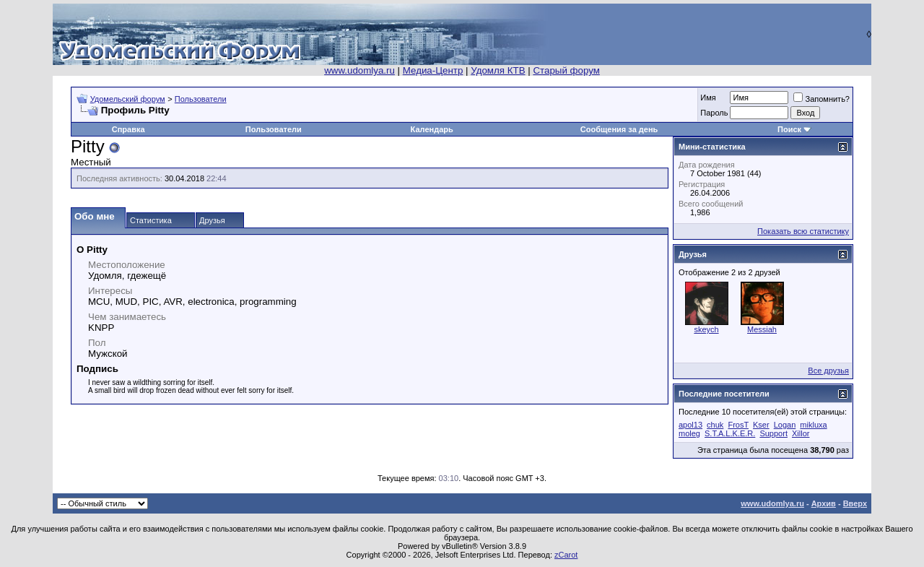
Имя (708, 98)
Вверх (855, 503)
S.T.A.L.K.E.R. (730, 433)
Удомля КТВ (498, 70)
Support (773, 433)
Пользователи (201, 99)
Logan (785, 425)
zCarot (566, 555)
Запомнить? (821, 99)
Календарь (432, 129)
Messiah (762, 329)
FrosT (738, 425)
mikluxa (813, 425)
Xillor (801, 433)
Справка (128, 129)
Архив (824, 503)
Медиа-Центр (433, 70)
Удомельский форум (128, 99)
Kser (761, 425)
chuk (715, 425)
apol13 (690, 425)
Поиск (789, 129)
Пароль (714, 113)
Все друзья (828, 371)
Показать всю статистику (803, 231)
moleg (689, 433)
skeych (706, 329)
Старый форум (566, 70)
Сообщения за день (619, 129)
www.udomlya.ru (359, 70)
